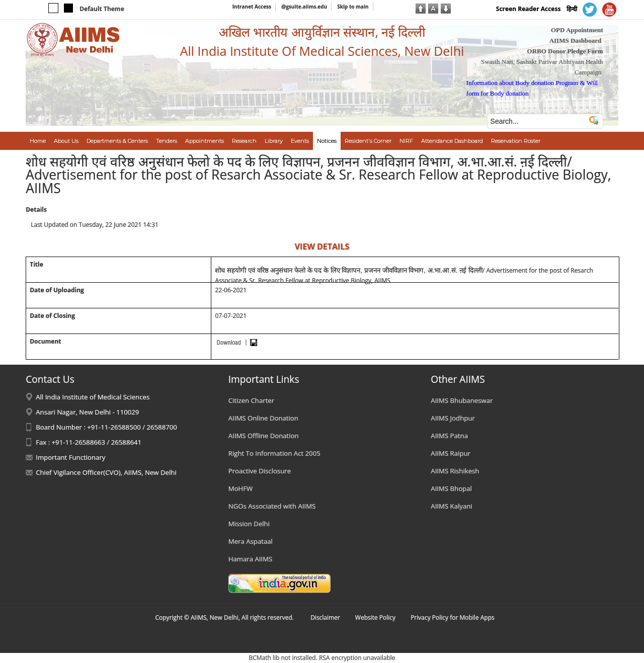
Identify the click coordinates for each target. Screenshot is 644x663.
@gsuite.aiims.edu (304, 7)
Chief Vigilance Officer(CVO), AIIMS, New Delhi (106, 472)
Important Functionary (70, 457)
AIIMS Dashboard (576, 40)
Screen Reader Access (529, 9)
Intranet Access (252, 7)
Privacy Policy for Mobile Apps (453, 617)
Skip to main (353, 7)
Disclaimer (325, 617)
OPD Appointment (577, 30)
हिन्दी (572, 9)
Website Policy (375, 617)
